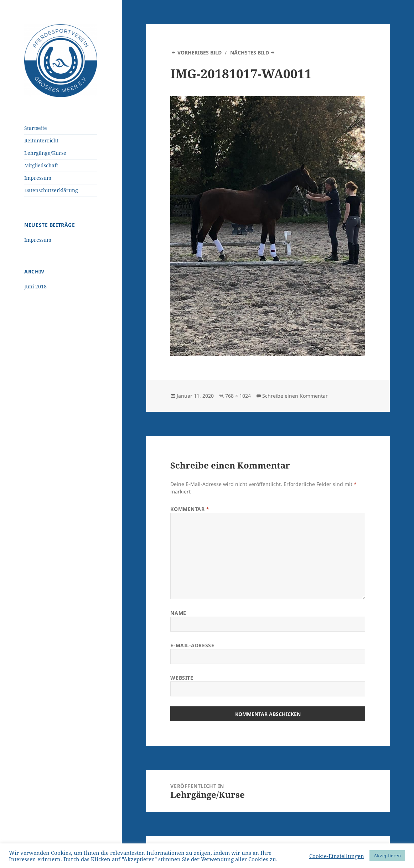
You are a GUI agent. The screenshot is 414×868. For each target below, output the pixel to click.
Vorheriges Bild (200, 53)
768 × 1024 (238, 396)
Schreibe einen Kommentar (295, 396)
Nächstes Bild (250, 53)
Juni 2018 (35, 286)
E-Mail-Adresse (192, 645)
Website (182, 678)
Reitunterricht (41, 140)
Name (178, 613)
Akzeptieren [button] (387, 856)
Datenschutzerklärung (51, 190)
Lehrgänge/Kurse (45, 153)
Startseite (36, 128)
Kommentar (190, 509)
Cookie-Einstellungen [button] (337, 856)
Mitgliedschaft (41, 165)
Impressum (38, 178)
